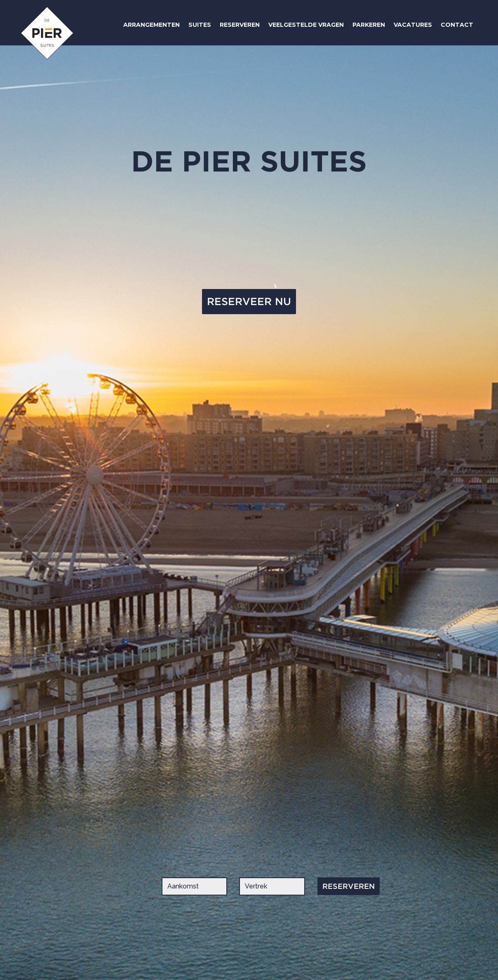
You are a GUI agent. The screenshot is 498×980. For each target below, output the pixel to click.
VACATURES (413, 25)
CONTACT (457, 25)
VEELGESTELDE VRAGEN (306, 25)
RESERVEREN (240, 25)
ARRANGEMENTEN (152, 25)
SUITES (200, 25)
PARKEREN (369, 25)
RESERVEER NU (249, 301)
